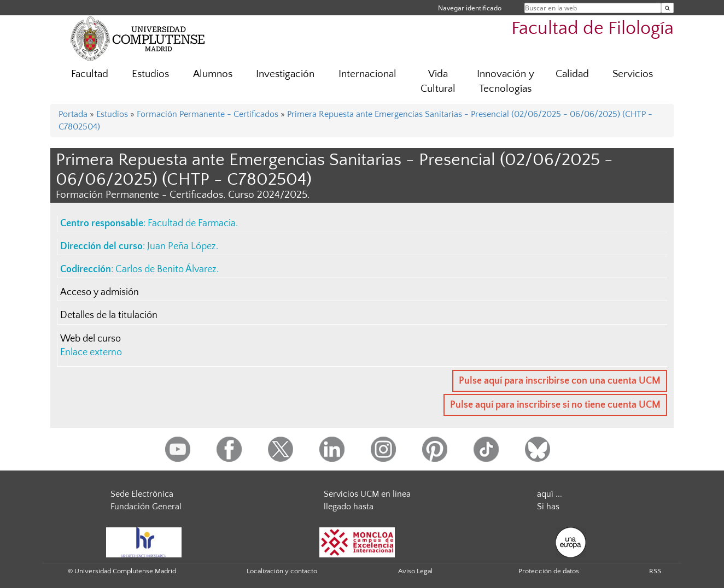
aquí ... (550, 494)
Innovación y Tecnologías (506, 81)
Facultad (90, 74)
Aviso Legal (415, 571)
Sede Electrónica (142, 494)
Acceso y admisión (100, 292)
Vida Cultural (438, 81)
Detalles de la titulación (109, 315)
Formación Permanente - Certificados (208, 114)
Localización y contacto (282, 571)
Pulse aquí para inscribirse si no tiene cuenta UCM (555, 405)
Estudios (150, 74)
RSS (655, 571)
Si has (548, 507)
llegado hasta (349, 507)
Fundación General (146, 507)
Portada (73, 114)
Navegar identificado (470, 8)
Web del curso (90, 339)
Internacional (367, 74)
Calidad (572, 74)
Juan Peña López (182, 246)
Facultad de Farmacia (192, 224)
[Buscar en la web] (667, 8)
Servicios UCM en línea (367, 494)
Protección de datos (549, 571)
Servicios (633, 74)
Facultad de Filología (592, 29)
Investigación (285, 74)
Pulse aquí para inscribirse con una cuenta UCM (560, 381)
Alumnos (213, 74)
